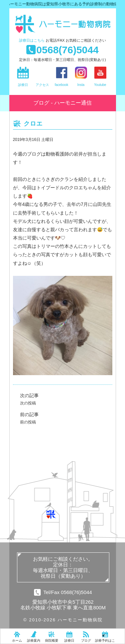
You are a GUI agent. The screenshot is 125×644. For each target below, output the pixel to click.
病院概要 (52, 641)
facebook (61, 85)
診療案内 (34, 641)
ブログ (86, 641)
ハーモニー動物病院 (66, 24)
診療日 (32, 40)
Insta (81, 85)
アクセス (42, 85)
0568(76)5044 (67, 50)
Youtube (100, 85)
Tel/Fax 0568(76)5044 (68, 592)
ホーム (17, 641)
